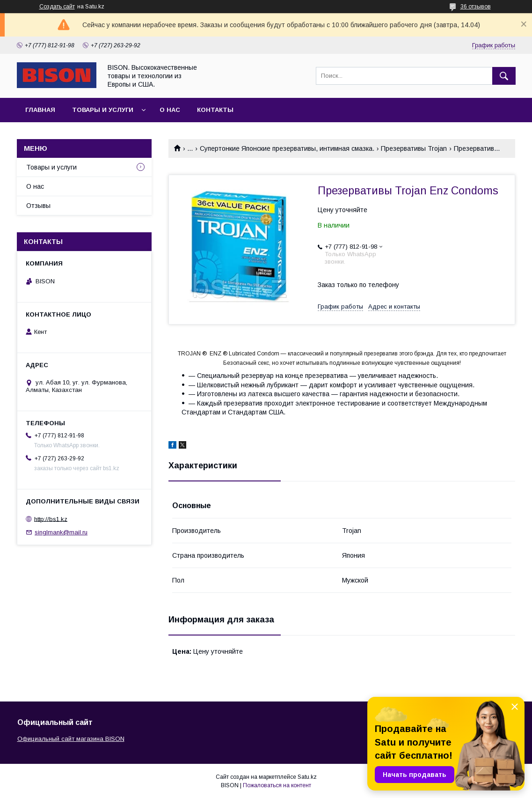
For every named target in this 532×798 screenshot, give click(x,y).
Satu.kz (307, 777)
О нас (170, 110)
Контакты (215, 110)
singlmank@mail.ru (61, 532)
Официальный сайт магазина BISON (71, 739)
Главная (40, 110)
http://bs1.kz (51, 519)
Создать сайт (57, 7)
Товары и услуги (103, 110)
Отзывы (38, 206)
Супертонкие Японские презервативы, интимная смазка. (287, 148)
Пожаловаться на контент (277, 785)
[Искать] (504, 76)
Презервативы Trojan (414, 148)
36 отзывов (476, 7)
